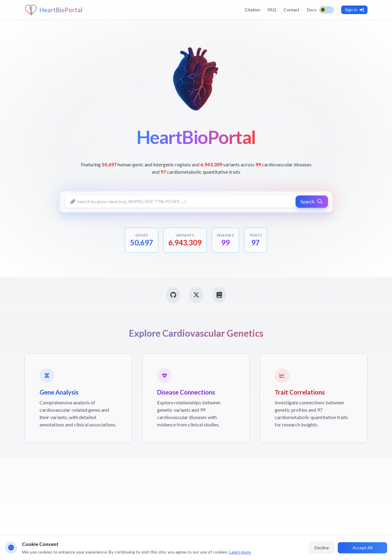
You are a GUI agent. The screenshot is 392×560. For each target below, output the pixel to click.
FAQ (272, 10)
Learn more (240, 552)
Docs (312, 10)
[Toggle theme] (326, 10)
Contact (292, 10)
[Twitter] (196, 295)
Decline (322, 548)
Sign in (354, 10)
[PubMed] (219, 295)
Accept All (362, 548)
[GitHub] (173, 295)
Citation (253, 10)
